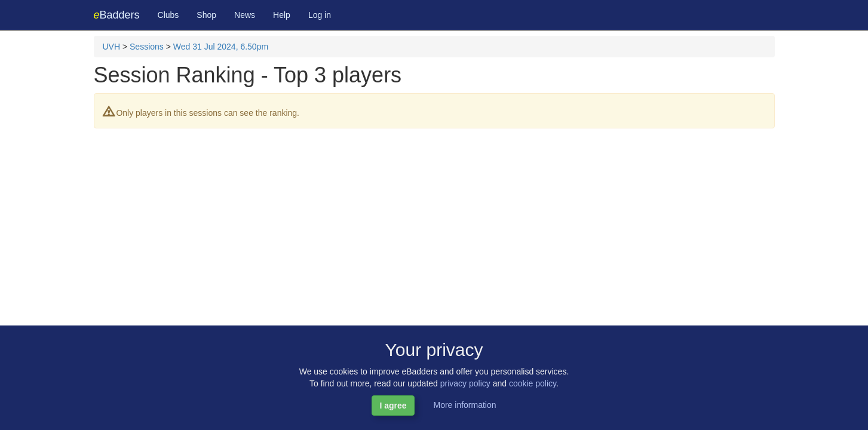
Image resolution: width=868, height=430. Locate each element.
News (245, 15)
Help (282, 15)
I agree (393, 406)
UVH (112, 47)
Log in (320, 15)
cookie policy (533, 383)
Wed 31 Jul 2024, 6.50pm (221, 47)
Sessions (147, 47)
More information (464, 405)
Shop (206, 15)
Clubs (168, 15)
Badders (117, 15)
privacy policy (465, 383)
